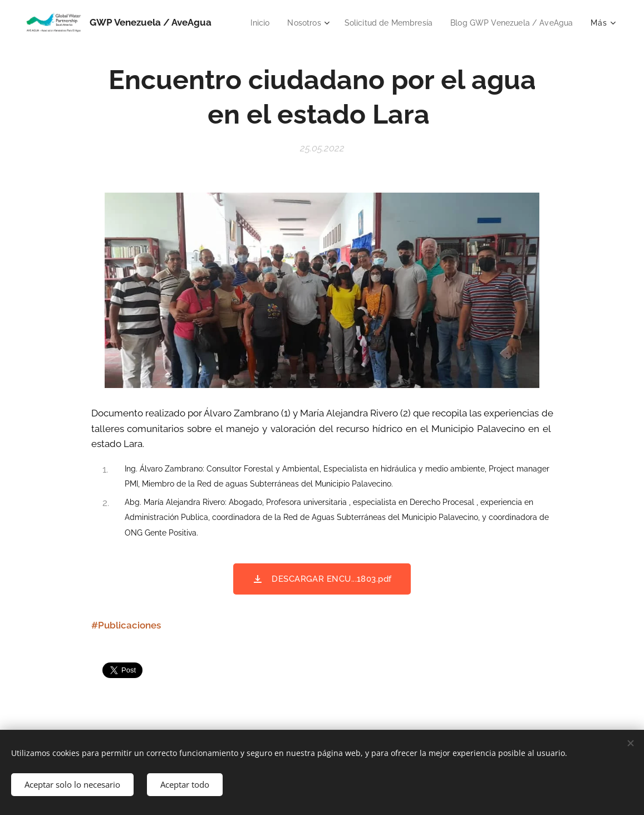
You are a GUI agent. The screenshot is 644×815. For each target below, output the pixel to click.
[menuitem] (393, 23)
